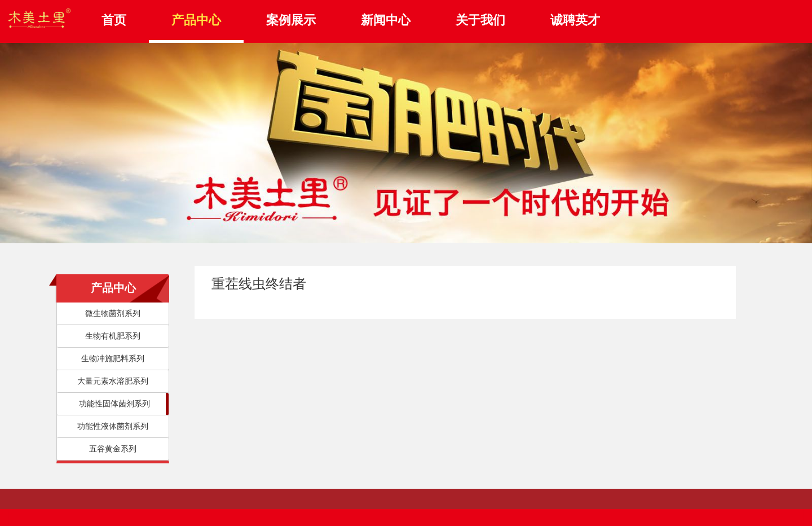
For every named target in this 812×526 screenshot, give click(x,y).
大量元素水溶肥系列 (113, 381)
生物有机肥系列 (113, 336)
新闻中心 (386, 20)
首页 (114, 20)
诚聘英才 (575, 20)
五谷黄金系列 (113, 449)
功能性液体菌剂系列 (113, 426)
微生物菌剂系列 (113, 314)
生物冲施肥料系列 (113, 359)
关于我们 (480, 20)
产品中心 (196, 20)
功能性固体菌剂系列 (114, 404)
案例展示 (291, 20)
